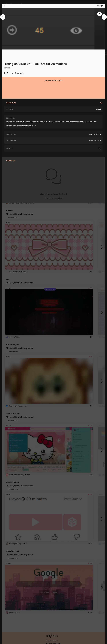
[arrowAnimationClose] (3, 17)
